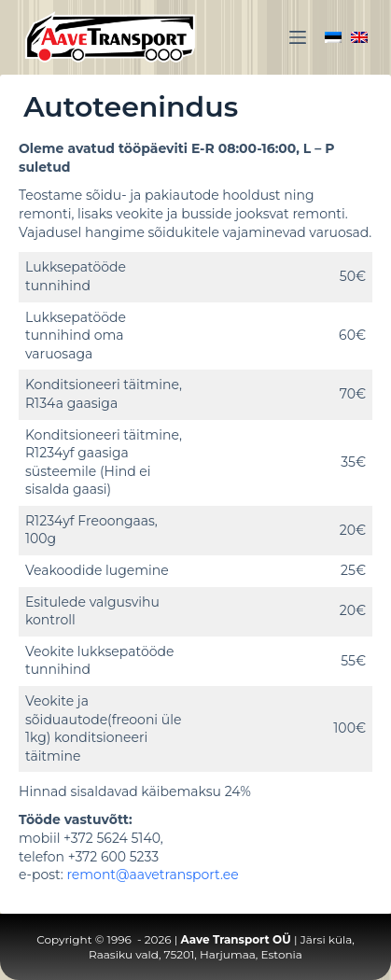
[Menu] (298, 37)
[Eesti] (333, 37)
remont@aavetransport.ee (152, 875)
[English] (359, 37)
